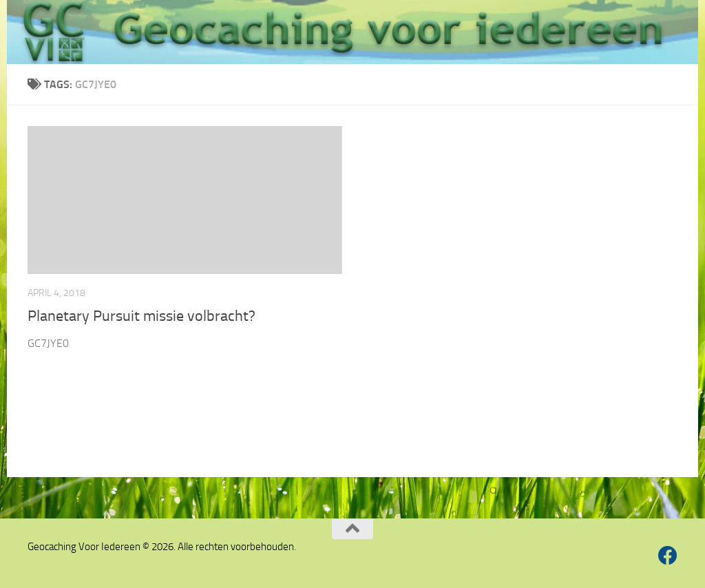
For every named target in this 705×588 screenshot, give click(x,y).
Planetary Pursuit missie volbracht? (141, 316)
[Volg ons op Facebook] (668, 556)
